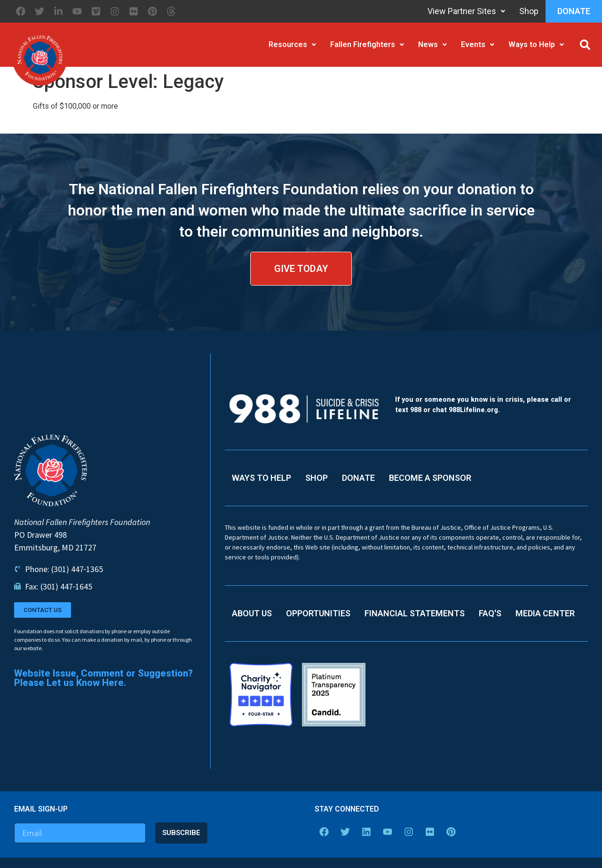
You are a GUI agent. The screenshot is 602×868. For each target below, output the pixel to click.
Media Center (545, 613)
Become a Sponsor (430, 478)
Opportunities (318, 613)
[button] (585, 45)
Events (478, 44)
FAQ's (490, 613)
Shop (529, 11)
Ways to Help (536, 44)
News (432, 44)
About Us (252, 613)
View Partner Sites (466, 11)
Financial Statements (415, 613)
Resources (292, 44)
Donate (574, 11)
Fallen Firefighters (367, 44)
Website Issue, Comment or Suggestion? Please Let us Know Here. (103, 678)
